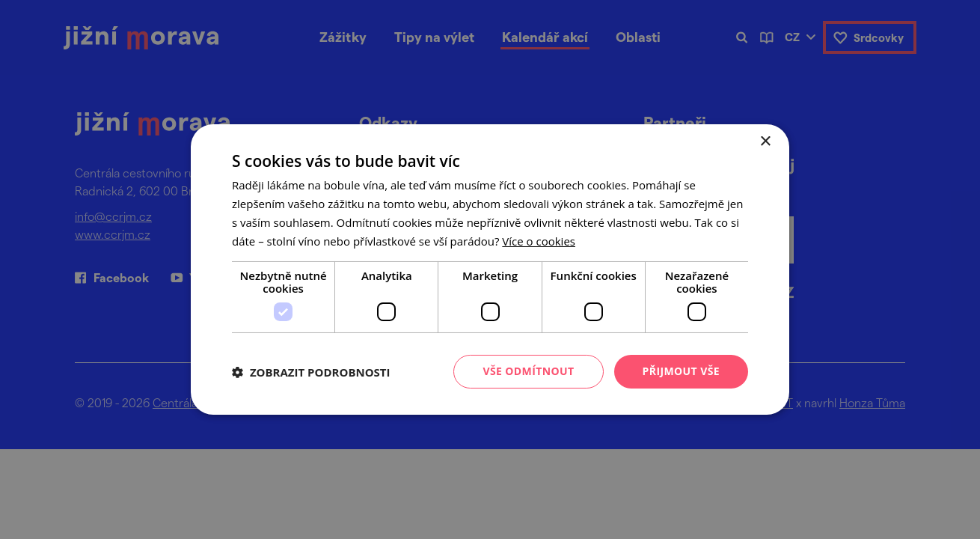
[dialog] (490, 269)
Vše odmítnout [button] (528, 371)
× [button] (765, 142)
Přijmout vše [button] (681, 371)
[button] (311, 372)
